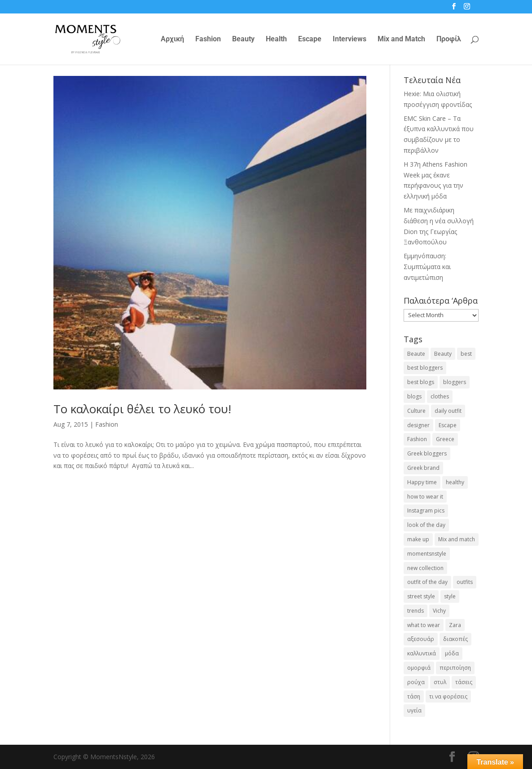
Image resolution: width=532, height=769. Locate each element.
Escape (310, 40)
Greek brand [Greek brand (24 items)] (423, 468)
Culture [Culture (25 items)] (416, 411)
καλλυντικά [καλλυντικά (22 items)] (422, 653)
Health (276, 40)
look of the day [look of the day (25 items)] (426, 525)
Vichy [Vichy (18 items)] (439, 611)
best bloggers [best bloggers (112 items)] (425, 368)
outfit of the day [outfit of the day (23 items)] (427, 582)
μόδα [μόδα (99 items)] (452, 653)
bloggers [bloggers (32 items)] (455, 382)
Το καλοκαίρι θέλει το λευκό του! (142, 409)
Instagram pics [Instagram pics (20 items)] (426, 510)
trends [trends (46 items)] (415, 611)
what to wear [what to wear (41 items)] (424, 625)
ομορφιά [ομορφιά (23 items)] (419, 668)
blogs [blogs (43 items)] (414, 396)
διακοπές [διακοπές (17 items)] (455, 639)
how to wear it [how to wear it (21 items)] (425, 497)
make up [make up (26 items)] (418, 539)
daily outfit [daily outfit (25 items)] (448, 411)
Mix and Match (401, 40)
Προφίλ (449, 40)
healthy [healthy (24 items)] (455, 482)
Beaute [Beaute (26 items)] (416, 354)
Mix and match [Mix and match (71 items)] (457, 539)
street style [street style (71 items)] (421, 596)
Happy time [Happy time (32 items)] (422, 482)
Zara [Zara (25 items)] (455, 625)
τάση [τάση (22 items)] (414, 696)
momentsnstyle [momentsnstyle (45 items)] (427, 554)
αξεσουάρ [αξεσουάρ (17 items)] (421, 639)
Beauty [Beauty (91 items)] (443, 354)
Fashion (208, 40)
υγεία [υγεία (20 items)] (414, 710)
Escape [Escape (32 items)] (448, 425)
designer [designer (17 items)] (418, 425)
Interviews (350, 40)
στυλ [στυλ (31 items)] (440, 682)
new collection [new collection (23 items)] (425, 568)
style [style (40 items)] (450, 596)
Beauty (243, 40)
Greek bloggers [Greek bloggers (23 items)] (427, 453)
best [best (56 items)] (466, 354)
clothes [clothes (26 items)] (440, 396)
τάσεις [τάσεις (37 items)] (464, 682)
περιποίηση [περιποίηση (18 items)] (455, 668)
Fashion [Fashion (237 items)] (417, 439)
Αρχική (172, 40)
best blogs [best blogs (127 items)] (421, 382)
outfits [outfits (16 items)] (465, 582)
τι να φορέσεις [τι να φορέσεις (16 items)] (448, 696)
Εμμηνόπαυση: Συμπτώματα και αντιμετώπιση (427, 267)
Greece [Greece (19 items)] (445, 439)
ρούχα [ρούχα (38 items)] (416, 682)
